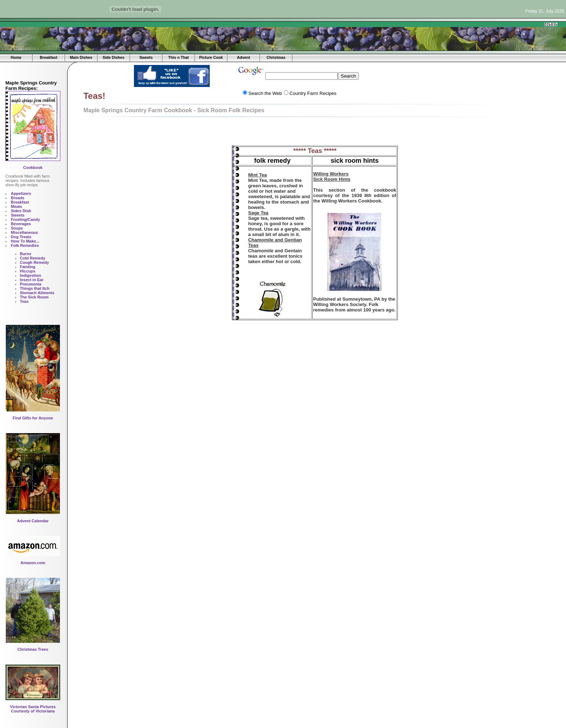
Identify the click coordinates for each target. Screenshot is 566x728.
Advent (243, 57)
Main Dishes (81, 57)
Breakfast (49, 57)
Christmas (276, 57)
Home (16, 57)
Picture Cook (211, 57)
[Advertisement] (162, 24)
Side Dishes (113, 57)
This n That (178, 57)
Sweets (146, 57)
